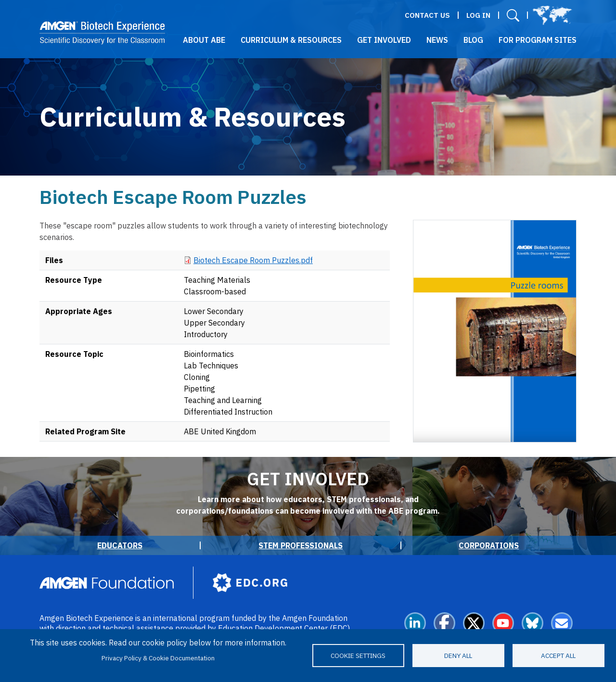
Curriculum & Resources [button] (291, 40)
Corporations (489, 545)
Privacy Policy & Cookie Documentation (158, 658)
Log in (478, 15)
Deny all (458, 656)
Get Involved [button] (384, 40)
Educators (120, 545)
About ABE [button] (204, 40)
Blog (473, 40)
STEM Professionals (301, 545)
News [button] (437, 40)
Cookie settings (358, 656)
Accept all (558, 656)
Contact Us (427, 15)
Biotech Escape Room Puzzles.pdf (253, 260)
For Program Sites (538, 40)
